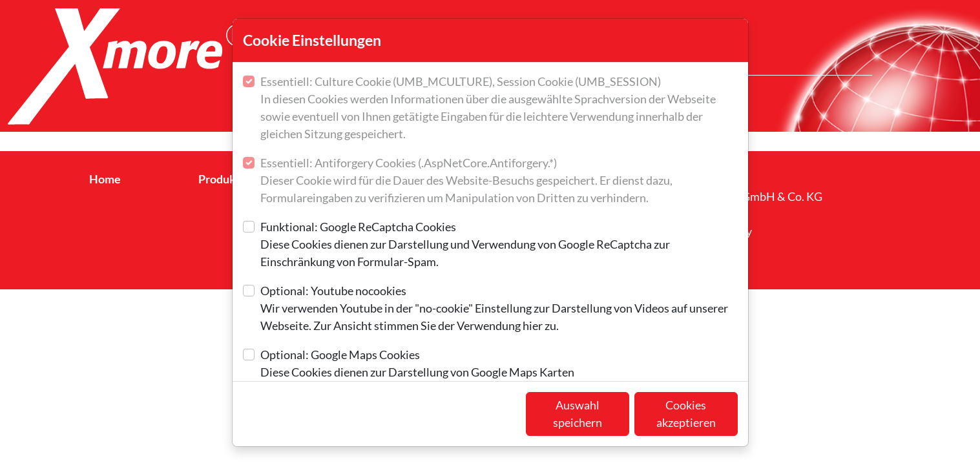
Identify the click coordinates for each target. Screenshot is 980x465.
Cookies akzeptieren (686, 414)
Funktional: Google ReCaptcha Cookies (499, 245)
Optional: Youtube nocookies (499, 309)
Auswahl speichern (578, 414)
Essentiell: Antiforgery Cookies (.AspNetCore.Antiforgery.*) (499, 181)
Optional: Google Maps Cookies (417, 364)
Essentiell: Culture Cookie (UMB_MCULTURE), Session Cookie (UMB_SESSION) (499, 108)
